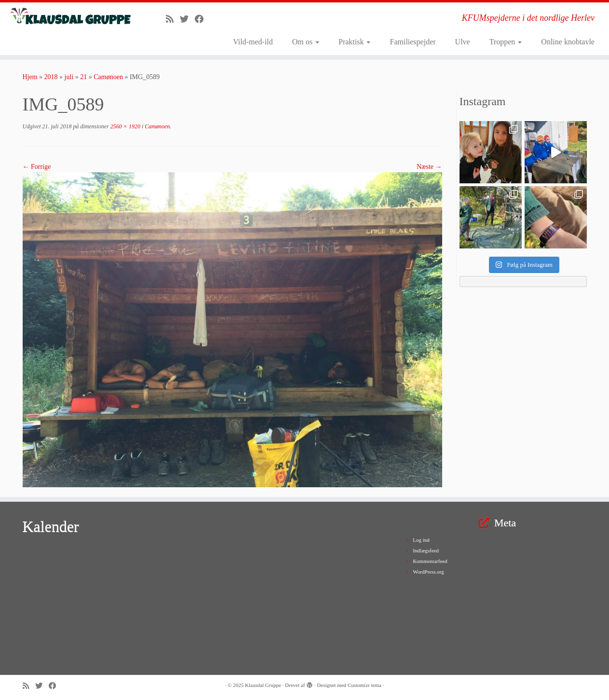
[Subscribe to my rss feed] (173, 19)
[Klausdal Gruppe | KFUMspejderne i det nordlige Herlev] (70, 17)
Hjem (30, 77)
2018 (51, 77)
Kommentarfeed (430, 561)
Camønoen (108, 77)
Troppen (506, 42)
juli (69, 77)
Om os (306, 42)
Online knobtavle (568, 42)
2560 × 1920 (125, 126)
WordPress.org (428, 572)
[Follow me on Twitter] (187, 19)
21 (83, 77)
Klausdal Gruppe (263, 685)
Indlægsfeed (426, 550)
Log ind (421, 540)
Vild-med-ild (253, 42)
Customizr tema (365, 685)
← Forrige (37, 167)
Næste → (429, 167)
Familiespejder (413, 42)
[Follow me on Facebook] (202, 19)
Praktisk (354, 42)
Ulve (463, 42)
